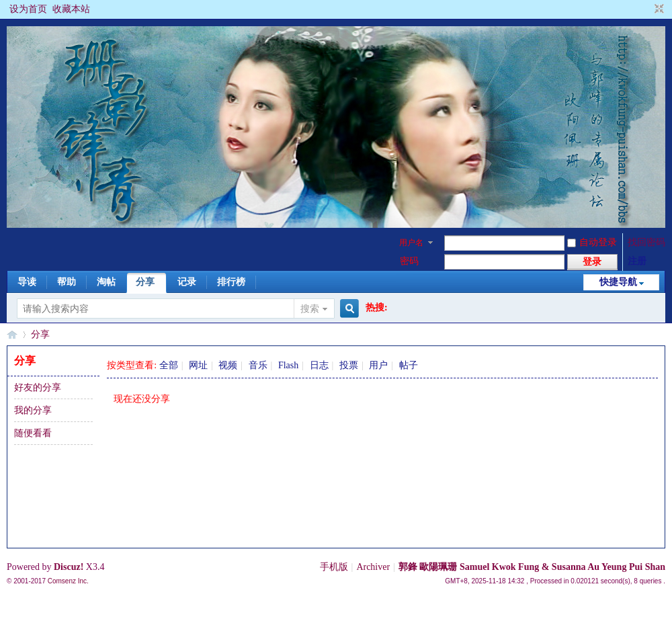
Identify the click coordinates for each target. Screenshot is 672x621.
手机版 (334, 567)
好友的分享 (38, 387)
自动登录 (592, 242)
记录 (187, 282)
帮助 (67, 282)
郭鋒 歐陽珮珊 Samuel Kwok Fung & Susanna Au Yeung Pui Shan (532, 567)
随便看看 (33, 433)
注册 (637, 261)
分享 (145, 282)
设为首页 (28, 9)
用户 (378, 365)
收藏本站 (71, 9)
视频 (228, 365)
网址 (198, 365)
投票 (349, 365)
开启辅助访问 (646, 9)
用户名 (411, 243)
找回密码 (646, 242)
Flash (288, 365)
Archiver (373, 567)
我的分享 (33, 410)
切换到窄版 (658, 9)
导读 (27, 282)
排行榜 (231, 282)
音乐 (258, 365)
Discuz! (69, 567)
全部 (169, 365)
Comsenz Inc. (68, 581)
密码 (409, 261)
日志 (319, 365)
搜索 (310, 309)
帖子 (409, 365)
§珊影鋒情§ (12, 334)
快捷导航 (618, 282)
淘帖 (106, 282)
